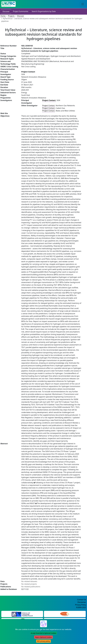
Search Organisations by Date (44, 11)
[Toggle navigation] (83, 4)
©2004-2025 (81, 607)
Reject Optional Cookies (43, 637)
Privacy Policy (81, 605)
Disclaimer (82, 602)
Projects (11, 16)
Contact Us (82, 600)
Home (3, 16)
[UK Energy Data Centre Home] (8, 4)
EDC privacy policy (43, 641)
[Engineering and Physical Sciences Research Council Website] (65, 614)
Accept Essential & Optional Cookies (44, 633)
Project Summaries (21, 11)
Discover (6, 11)
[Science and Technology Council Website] (22, 614)
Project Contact (48, 106)
